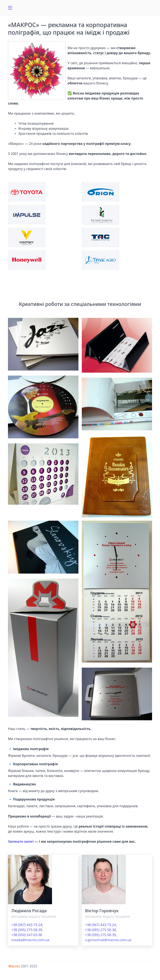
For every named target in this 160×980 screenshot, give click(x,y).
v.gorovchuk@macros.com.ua (108, 940)
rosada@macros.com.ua (30, 940)
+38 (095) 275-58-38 (101, 930)
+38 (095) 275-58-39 (27, 930)
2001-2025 (29, 966)
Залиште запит (21, 841)
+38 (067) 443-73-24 (27, 925)
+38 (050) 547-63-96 (27, 935)
